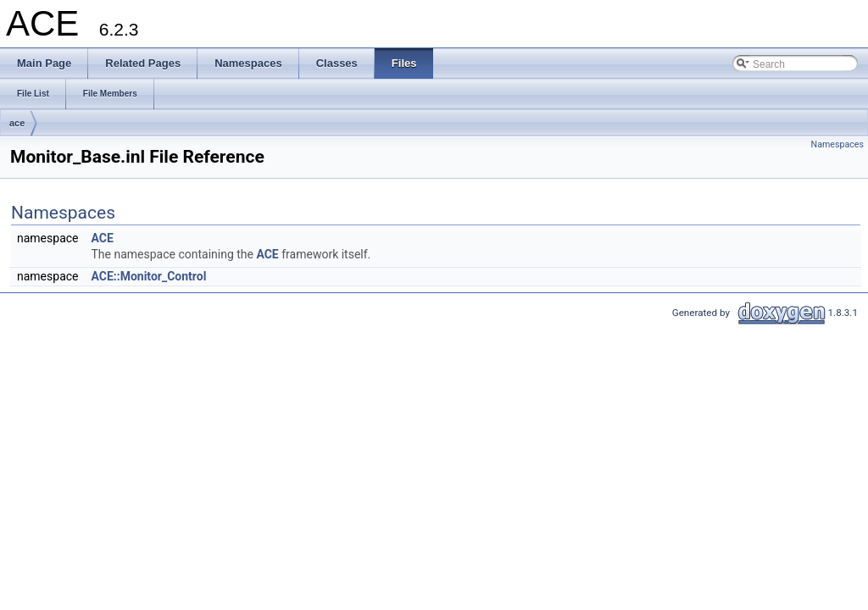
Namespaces (837, 144)
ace (17, 123)
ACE (102, 238)
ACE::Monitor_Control (148, 276)
